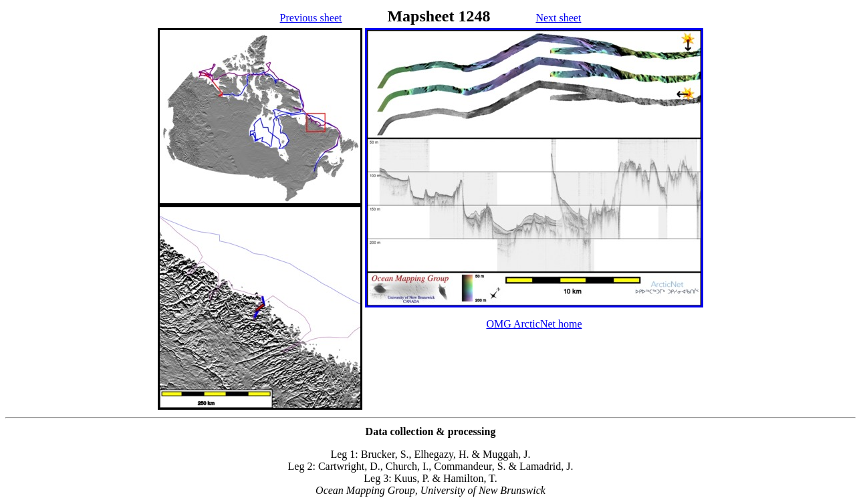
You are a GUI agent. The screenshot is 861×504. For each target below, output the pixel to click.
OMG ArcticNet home (534, 324)
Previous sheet (311, 18)
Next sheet (558, 18)
